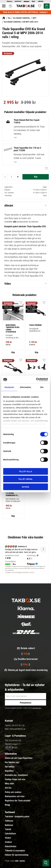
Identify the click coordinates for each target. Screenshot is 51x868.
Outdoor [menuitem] (8, 842)
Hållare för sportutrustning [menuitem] (17, 855)
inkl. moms (20, 861)
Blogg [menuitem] (7, 805)
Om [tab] (42, 387)
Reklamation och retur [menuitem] (15, 796)
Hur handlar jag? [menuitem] (12, 762)
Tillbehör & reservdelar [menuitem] (15, 851)
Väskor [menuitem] (8, 838)
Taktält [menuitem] (8, 829)
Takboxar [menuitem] (9, 821)
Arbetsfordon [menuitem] (11, 846)
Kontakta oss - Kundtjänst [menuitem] (16, 775)
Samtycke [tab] (9, 387)
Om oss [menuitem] (8, 788)
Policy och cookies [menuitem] (13, 792)
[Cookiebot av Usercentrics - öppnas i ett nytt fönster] (36, 380)
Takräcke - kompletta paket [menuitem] (17, 817)
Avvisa (26, 487)
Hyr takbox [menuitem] (10, 767)
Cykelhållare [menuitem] (10, 834)
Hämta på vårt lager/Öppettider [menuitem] (19, 758)
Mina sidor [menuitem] (10, 784)
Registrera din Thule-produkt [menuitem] (18, 801)
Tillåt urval (25, 479)
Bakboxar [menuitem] (9, 825)
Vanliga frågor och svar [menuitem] (15, 779)
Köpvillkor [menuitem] (9, 771)
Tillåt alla (26, 471)
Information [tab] (26, 387)
